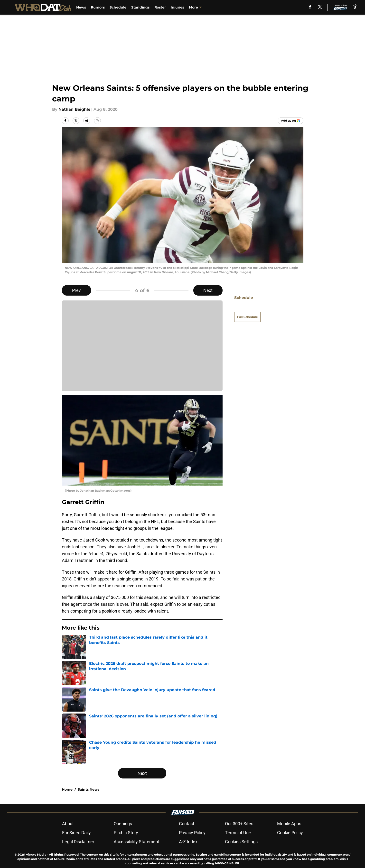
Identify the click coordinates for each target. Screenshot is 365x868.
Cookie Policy (290, 833)
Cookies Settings (241, 842)
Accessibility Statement (137, 842)
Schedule (118, 7)
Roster (160, 7)
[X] (320, 7)
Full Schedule (247, 308)
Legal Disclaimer (78, 842)
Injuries (177, 7)
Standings (140, 7)
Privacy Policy (192, 833)
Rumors (98, 7)
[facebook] (310, 7)
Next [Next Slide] (208, 290)
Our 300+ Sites (239, 824)
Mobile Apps (289, 824)
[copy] (97, 121)
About (68, 824)
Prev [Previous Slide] (76, 290)
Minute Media (36, 854)
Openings (123, 824)
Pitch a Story (126, 833)
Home (67, 789)
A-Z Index (188, 842)
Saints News (89, 789)
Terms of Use (238, 833)
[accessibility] (355, 7)
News (81, 7)
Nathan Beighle (74, 109)
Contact (187, 824)
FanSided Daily (76, 833)
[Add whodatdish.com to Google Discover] (291, 121)
